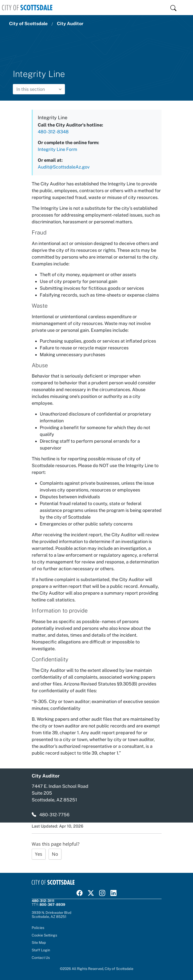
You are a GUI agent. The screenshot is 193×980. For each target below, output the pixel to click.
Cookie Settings (44, 935)
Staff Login (41, 950)
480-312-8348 (53, 132)
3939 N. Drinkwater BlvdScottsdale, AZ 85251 (51, 915)
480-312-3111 (43, 901)
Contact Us (41, 958)
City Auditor (70, 24)
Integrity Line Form (57, 149)
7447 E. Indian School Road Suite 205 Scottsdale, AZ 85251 (60, 793)
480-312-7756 (54, 815)
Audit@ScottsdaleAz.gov (64, 167)
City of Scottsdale (28, 24)
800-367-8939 (52, 905)
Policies (38, 928)
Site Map (39, 943)
